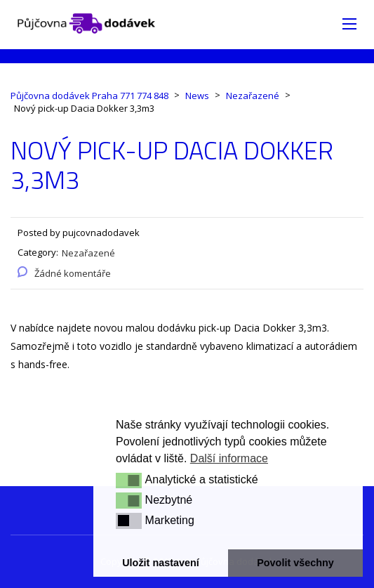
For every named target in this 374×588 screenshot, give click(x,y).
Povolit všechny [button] (295, 563)
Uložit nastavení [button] (161, 563)
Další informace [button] (229, 458)
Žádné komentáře (73, 273)
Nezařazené (88, 253)
